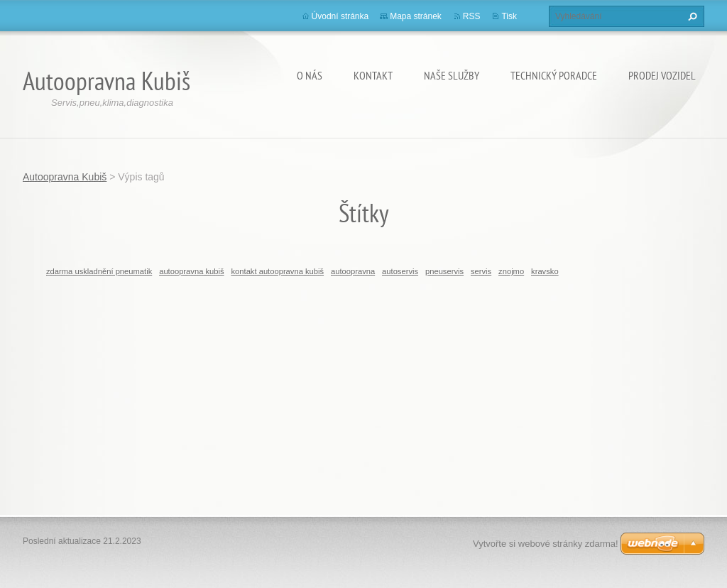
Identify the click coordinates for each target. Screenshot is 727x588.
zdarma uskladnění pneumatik (99, 271)
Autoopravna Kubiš (65, 177)
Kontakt (373, 75)
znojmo (511, 271)
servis (481, 271)
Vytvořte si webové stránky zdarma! (546, 544)
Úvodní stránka (340, 16)
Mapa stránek (416, 16)
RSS (472, 16)
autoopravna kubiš (191, 271)
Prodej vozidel (662, 75)
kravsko (545, 271)
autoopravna (353, 271)
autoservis (400, 271)
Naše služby (452, 75)
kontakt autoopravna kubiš (277, 271)
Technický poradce (554, 75)
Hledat (691, 16)
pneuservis (444, 271)
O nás (310, 75)
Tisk (509, 16)
